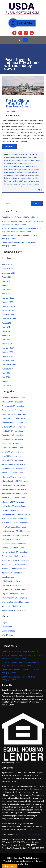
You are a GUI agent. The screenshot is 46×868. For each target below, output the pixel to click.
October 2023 (8, 360)
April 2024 (6, 339)
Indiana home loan (23, 172)
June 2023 (6, 377)
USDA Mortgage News (12, 581)
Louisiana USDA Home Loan (13, 468)
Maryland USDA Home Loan (14, 477)
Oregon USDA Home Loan (13, 548)
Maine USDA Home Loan (12, 473)
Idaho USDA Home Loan (12, 443)
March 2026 (7, 264)
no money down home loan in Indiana (18, 187)
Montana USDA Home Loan (13, 502)
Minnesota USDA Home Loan (14, 489)
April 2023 (6, 385)
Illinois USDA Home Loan (12, 448)
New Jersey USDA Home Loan (14, 518)
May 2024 (6, 335)
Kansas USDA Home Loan (13, 460)
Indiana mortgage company (29, 175)
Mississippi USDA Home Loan (14, 493)
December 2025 (9, 273)
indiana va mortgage (12, 184)
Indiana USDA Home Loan (22, 154)
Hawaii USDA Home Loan (13, 439)
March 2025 (7, 294)
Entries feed (7, 627)
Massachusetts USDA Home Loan (16, 481)
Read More (9, 147)
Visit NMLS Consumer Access (28, 834)
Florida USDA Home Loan (13, 431)
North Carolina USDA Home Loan (16, 531)
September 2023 (9, 365)
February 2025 (8, 298)
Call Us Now (24, 23)
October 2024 (8, 314)
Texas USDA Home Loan (12, 573)
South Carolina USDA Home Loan (16, 560)
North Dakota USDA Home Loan (15, 535)
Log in (4, 622)
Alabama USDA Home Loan (13, 398)
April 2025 (6, 289)
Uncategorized (8, 577)
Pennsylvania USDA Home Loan (15, 552)
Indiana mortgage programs (15, 178)
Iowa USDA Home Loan (12, 456)
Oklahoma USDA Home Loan (14, 543)
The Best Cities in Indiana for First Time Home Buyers (18, 103)
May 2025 (6, 285)
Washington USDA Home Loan (15, 598)
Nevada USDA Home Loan (13, 510)
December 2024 (9, 306)
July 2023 (6, 373)
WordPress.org (8, 635)
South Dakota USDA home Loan (15, 564)
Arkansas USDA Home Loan (13, 406)
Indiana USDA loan (20, 181)
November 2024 (9, 310)
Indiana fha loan (19, 166)
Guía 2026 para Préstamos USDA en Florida (20, 217)
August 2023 (7, 369)
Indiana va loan (33, 181)
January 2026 (7, 269)
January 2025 (7, 302)
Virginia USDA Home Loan (13, 594)
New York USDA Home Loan (14, 527)
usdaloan (12, 111)
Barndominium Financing (12, 410)
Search (37, 203)
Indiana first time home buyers (21, 169)
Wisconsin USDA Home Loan (14, 606)
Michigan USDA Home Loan (14, 485)
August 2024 (7, 323)
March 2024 (7, 344)
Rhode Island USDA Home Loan (15, 556)
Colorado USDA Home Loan (14, 418)
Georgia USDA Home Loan (13, 435)
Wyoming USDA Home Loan (14, 610)
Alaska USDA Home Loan (12, 402)
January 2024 (7, 352)
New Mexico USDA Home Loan (15, 523)
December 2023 (9, 356)
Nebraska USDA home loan (13, 506)
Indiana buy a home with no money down (20, 160)
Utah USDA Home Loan (12, 585)
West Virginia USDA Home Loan (15, 602)
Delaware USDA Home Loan (14, 427)
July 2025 (6, 281)
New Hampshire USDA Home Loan (16, 514)
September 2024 (9, 319)
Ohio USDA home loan (11, 539)
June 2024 (6, 331)
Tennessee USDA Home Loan (14, 569)
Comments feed (8, 631)
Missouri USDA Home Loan (13, 498)
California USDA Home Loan (14, 414)
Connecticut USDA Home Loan (15, 423)
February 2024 (8, 348)
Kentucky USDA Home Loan (14, 464)
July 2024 (6, 327)
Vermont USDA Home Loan (13, 589)
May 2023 (6, 381)
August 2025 (7, 277)
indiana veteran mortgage (30, 184)
